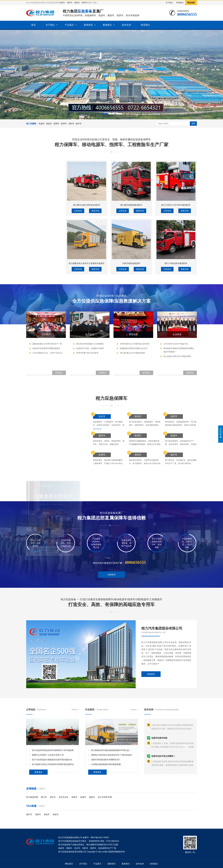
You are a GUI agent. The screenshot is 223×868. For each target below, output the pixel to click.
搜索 (193, 124)
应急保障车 (103, 848)
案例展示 (107, 25)
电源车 (102, 15)
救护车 (79, 124)
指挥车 (120, 15)
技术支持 (126, 25)
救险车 (111, 15)
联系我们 (180, 3)
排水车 (129, 15)
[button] (104, 114)
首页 (33, 25)
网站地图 (191, 3)
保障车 (93, 15)
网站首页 (69, 864)
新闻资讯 (88, 25)
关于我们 (169, 3)
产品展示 (69, 25)
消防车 (71, 124)
